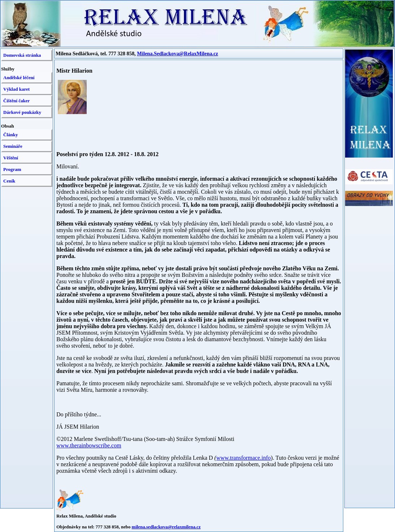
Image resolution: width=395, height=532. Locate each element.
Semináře (13, 146)
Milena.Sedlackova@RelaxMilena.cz (177, 53)
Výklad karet (16, 89)
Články (10, 135)
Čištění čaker (16, 101)
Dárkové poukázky (22, 112)
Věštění (11, 158)
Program (12, 169)
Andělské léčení (19, 78)
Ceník (9, 181)
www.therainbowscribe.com (89, 445)
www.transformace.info (243, 458)
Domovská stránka (22, 55)
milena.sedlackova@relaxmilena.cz (166, 527)
